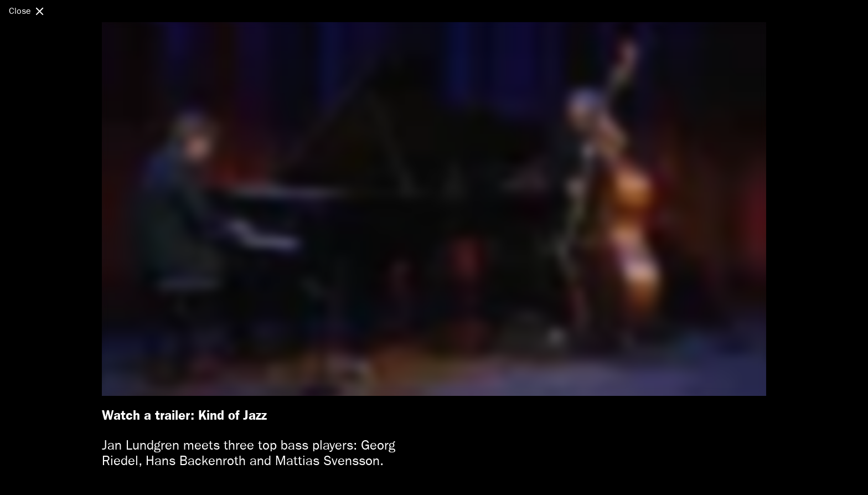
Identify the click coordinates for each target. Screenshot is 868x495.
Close (20, 11)
